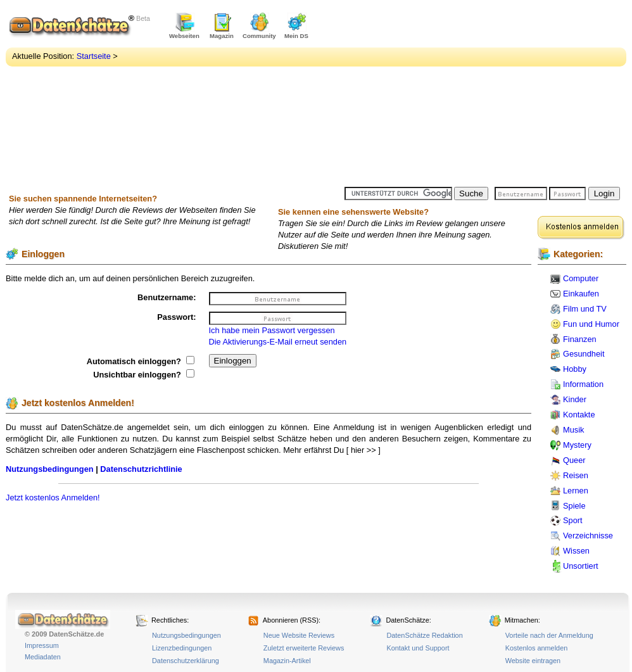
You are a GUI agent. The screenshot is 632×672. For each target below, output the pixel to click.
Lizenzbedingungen (182, 648)
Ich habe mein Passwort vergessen (272, 330)
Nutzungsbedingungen (50, 469)
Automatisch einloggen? (141, 361)
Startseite (94, 56)
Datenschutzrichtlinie (141, 469)
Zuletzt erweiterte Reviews (304, 648)
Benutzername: (167, 297)
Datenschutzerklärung (186, 661)
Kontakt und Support (418, 648)
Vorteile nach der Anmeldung (549, 635)
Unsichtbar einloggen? (143, 375)
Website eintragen (533, 661)
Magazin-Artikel (287, 661)
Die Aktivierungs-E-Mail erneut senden (278, 342)
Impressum (42, 645)
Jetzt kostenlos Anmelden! (53, 498)
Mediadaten (43, 657)
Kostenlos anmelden (537, 648)
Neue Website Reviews (299, 635)
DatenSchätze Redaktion (424, 635)
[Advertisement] (459, 95)
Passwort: (176, 317)
